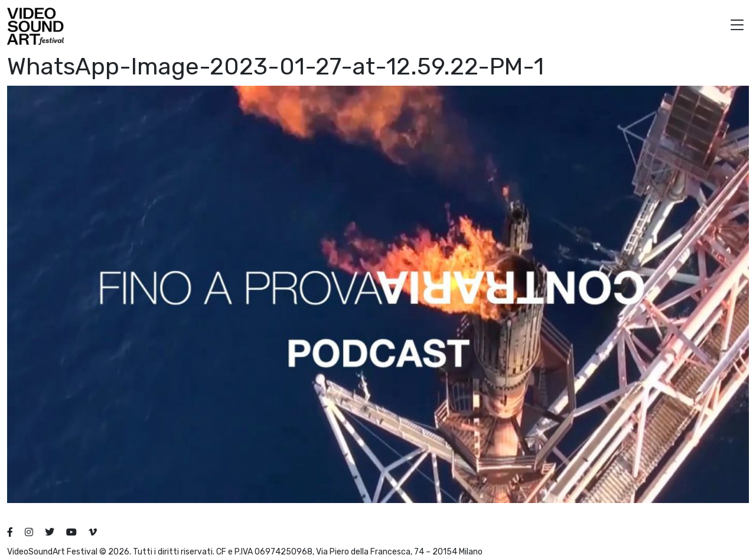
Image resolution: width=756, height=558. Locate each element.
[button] (737, 26)
